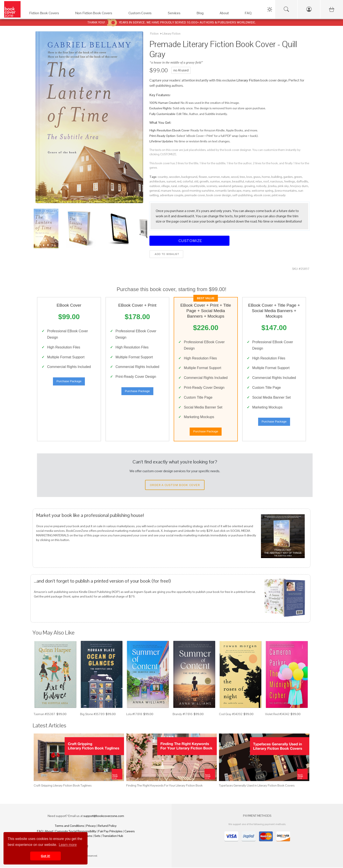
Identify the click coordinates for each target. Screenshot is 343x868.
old (196, 181)
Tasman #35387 (45, 714)
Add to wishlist (166, 254)
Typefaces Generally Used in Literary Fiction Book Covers (257, 786)
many (247, 191)
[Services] (178, 14)
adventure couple (172, 195)
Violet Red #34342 (277, 714)
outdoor (155, 186)
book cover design (219, 195)
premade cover (195, 195)
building (277, 177)
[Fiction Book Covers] (48, 14)
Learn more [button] (68, 845)
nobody (261, 186)
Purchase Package (69, 381)
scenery (212, 186)
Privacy (91, 826)
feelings (290, 181)
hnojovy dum (299, 186)
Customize (189, 241)
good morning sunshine (198, 191)
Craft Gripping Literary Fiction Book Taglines (63, 786)
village (165, 186)
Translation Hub (113, 836)
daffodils (302, 181)
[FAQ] (252, 14)
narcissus (276, 181)
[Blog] (204, 14)
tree (242, 177)
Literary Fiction (171, 34)
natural (250, 181)
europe (226, 181)
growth (204, 181)
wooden (175, 177)
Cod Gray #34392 (231, 714)
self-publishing (242, 195)
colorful (188, 181)
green (298, 177)
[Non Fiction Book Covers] (97, 14)
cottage (183, 186)
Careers (130, 832)
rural (174, 186)
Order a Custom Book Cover (175, 485)
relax (259, 181)
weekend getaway (231, 186)
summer (214, 177)
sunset (171, 181)
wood (235, 177)
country (163, 177)
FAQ (40, 832)
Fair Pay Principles (110, 832)
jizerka (272, 186)
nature (225, 177)
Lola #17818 (134, 714)
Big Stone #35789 (92, 714)
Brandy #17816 (183, 714)
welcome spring (262, 191)
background (189, 177)
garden (288, 177)
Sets (97, 836)
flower (203, 177)
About (49, 832)
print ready (279, 195)
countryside (197, 186)
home (266, 177)
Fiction (154, 34)
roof (266, 181)
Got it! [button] (45, 856)
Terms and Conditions (70, 826)
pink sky (283, 186)
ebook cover (262, 195)
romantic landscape (228, 191)
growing (249, 186)
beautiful (238, 181)
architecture (157, 181)
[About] (228, 14)
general (154, 191)
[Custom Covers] (144, 14)
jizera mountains (286, 191)
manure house (171, 191)
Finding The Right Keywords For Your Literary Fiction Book (164, 786)
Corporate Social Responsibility (76, 832)
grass (257, 177)
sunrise (215, 181)
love (249, 177)
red (179, 181)
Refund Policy (107, 826)
